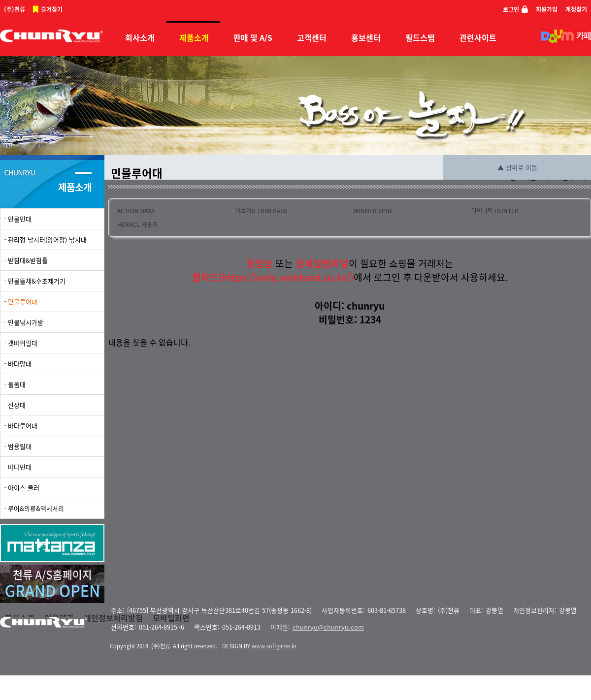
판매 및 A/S (253, 37)
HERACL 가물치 (137, 224)
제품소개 (194, 37)
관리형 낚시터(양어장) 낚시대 (47, 239)
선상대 (17, 405)
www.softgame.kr (274, 646)
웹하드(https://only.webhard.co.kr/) (273, 277)
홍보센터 (366, 37)
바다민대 (20, 467)
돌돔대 (17, 384)
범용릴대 (20, 446)
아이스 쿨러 (24, 488)
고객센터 (312, 37)
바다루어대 (23, 426)
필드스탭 (420, 37)
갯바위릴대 (23, 343)
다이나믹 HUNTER (495, 211)
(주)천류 (15, 9)
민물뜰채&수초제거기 (37, 281)
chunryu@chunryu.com (328, 627)
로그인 (511, 9)
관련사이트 (478, 37)
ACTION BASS (136, 211)
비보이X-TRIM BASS (261, 211)
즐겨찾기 (52, 9)
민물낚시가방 (26, 322)
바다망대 (20, 364)
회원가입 (547, 9)
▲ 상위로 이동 (517, 168)
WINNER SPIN (373, 211)
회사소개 (140, 37)
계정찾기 (576, 9)
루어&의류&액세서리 (36, 508)
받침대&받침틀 (28, 260)
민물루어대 (23, 302)
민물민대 (20, 219)
